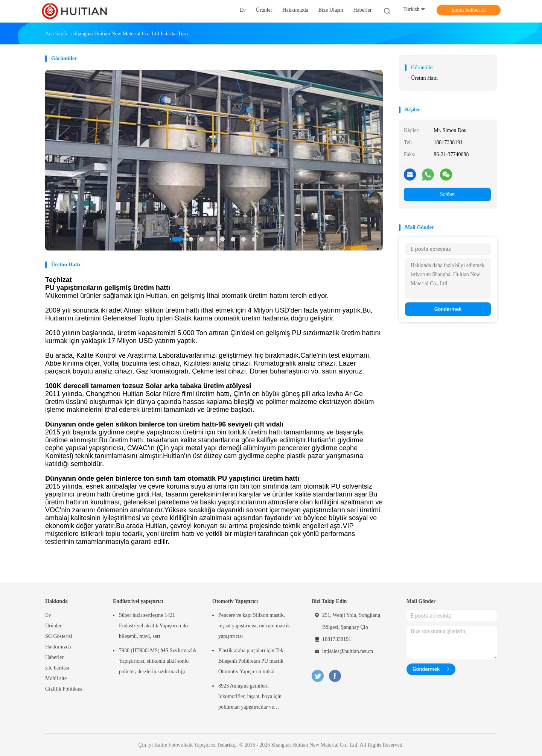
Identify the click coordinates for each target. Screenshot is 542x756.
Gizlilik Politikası (64, 689)
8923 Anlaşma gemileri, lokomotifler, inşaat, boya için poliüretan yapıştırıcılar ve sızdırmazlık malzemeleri (250, 698)
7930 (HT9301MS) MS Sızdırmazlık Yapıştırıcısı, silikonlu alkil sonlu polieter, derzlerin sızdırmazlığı (158, 661)
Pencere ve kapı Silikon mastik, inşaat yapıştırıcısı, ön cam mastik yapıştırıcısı (254, 626)
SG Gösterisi (59, 636)
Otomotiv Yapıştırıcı (235, 601)
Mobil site (56, 678)
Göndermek (448, 309)
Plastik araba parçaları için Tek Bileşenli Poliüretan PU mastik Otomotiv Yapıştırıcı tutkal (251, 661)
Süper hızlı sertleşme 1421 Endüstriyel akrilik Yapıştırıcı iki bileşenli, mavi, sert (154, 626)
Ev (48, 615)
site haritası (57, 668)
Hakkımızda (58, 647)
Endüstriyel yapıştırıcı (138, 601)
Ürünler (53, 626)
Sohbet (447, 194)
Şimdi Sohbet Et (469, 10)
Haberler (54, 657)
